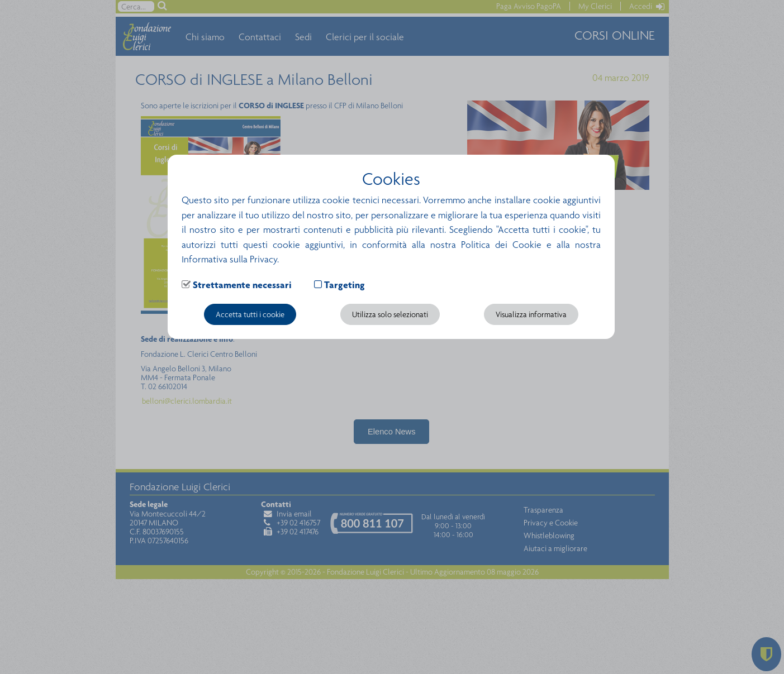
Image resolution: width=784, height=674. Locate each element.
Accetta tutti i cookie (250, 314)
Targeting (345, 285)
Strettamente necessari (242, 285)
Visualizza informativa (531, 314)
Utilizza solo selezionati (390, 314)
